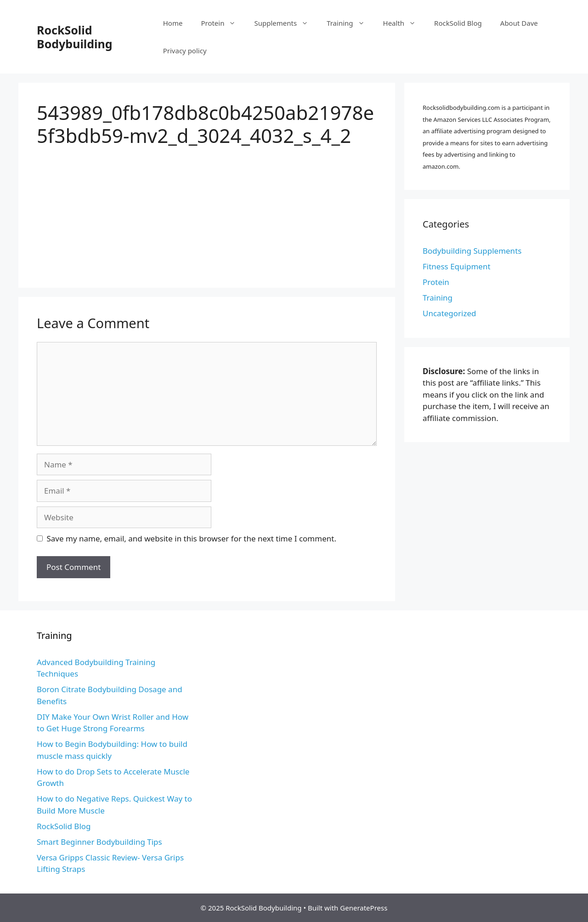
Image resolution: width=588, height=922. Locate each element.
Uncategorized (449, 313)
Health (404, 23)
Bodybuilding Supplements (472, 251)
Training (350, 23)
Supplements (286, 23)
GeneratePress (364, 908)
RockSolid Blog (458, 23)
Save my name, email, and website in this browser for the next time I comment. (192, 538)
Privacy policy (185, 51)
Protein (223, 23)
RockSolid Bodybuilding (75, 37)
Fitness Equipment (457, 266)
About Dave (519, 23)
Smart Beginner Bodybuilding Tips (99, 842)
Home (173, 23)
